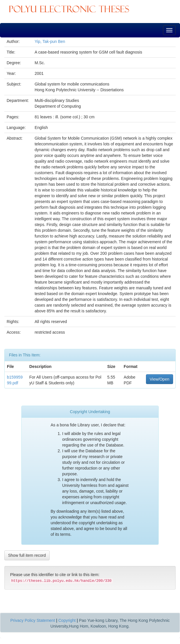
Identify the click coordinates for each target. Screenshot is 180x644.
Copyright (67, 620)
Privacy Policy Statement (33, 620)
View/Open (160, 379)
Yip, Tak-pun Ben (50, 41)
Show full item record (27, 555)
